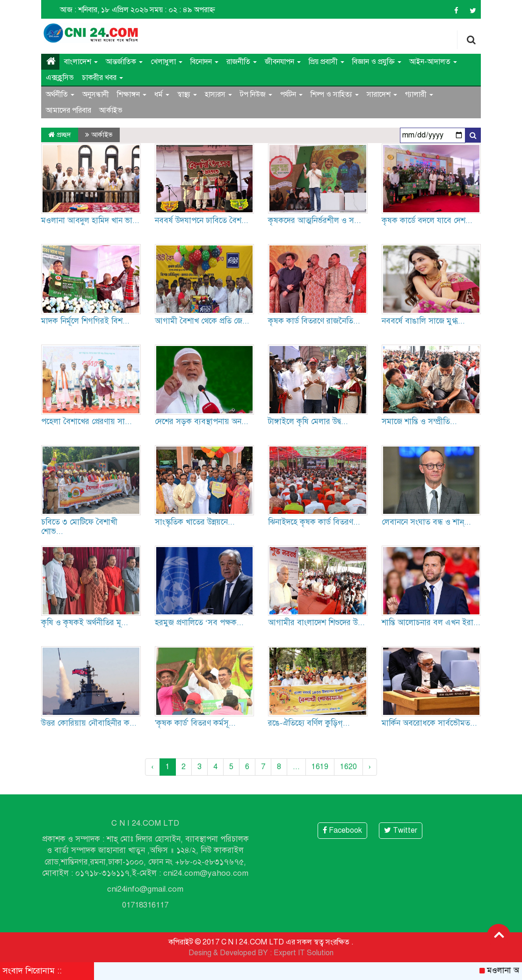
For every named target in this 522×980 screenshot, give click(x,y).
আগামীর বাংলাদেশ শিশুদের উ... (316, 623)
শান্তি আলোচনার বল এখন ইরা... (431, 623)
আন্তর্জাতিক (124, 62)
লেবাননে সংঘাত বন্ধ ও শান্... (426, 522)
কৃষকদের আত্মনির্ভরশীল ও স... (315, 220)
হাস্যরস (218, 94)
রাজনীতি (242, 62)
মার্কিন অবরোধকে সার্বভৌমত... (429, 723)
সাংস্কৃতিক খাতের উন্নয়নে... (195, 522)
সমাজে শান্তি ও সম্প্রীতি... (419, 422)
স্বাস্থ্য (187, 94)
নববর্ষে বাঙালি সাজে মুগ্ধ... (423, 321)
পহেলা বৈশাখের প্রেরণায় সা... (87, 422)
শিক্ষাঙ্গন (132, 94)
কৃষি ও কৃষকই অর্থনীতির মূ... (85, 623)
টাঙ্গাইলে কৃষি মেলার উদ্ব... (308, 422)
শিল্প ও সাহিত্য (335, 94)
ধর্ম (162, 94)
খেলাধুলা (167, 62)
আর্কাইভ (111, 110)
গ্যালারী (419, 94)
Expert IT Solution (304, 953)
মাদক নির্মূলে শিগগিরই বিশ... (85, 321)
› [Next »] (370, 767)
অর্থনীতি (60, 94)
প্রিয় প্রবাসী (326, 62)
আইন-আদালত (433, 62)
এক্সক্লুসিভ (60, 78)
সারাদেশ (382, 94)
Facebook (342, 830)
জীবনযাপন (283, 62)
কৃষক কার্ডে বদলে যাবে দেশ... (427, 220)
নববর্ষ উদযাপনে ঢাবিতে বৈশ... (202, 220)
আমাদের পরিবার (69, 110)
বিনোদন (204, 62)
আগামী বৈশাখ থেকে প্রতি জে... (202, 321)
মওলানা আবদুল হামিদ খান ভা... (90, 220)
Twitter (401, 830)
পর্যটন (291, 94)
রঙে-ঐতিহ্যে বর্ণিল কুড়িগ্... (309, 723)
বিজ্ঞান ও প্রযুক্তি (377, 62)
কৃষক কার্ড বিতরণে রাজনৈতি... (314, 321)
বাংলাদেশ (81, 62)
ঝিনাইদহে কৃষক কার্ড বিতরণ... (314, 522)
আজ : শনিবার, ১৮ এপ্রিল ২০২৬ (104, 10)
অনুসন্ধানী (96, 94)
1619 (320, 767)
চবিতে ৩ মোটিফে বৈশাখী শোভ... (79, 527)
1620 (348, 767)
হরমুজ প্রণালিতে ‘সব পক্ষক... (199, 623)
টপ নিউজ (256, 94)
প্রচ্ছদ (60, 135)
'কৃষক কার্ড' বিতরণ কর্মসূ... (195, 723)
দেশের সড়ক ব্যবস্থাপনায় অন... (202, 422)
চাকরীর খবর (102, 78)
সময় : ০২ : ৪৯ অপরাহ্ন (182, 10)
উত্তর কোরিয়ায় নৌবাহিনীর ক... (89, 723)
